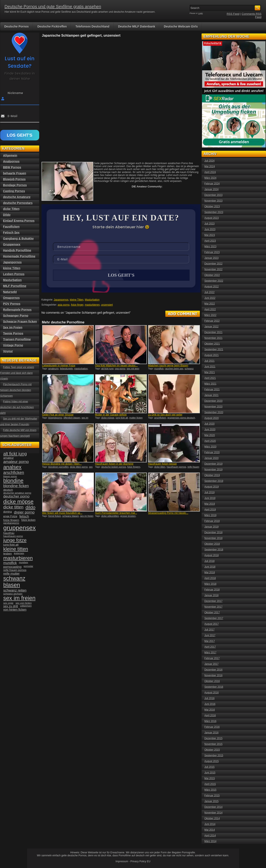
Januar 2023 (212, 258)
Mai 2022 (210, 304)
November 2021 (214, 338)
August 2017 (212, 624)
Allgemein (10, 155)
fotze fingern (134, 467)
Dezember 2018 (214, 532)
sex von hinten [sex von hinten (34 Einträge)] (24, 603)
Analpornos (11, 161)
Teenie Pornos (13, 333)
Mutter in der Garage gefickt (111, 415)
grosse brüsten (128, 516)
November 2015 (214, 744)
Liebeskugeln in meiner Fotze (59, 366)
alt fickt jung (107, 369)
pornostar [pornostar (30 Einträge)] (29, 566)
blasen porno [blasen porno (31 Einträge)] (10, 476)
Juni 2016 (210, 704)
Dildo (7, 215)
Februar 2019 (212, 521)
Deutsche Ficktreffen (52, 26)
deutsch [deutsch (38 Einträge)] (8, 490)
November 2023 (214, 201)
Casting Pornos (14, 191)
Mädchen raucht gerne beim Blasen (168, 366)
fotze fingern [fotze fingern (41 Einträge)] (11, 520)
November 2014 (214, 813)
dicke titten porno (79, 467)
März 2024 (211, 178)
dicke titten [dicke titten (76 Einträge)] (13, 507)
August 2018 (212, 555)
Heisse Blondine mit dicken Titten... (62, 464)
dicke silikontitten (110, 516)
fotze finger (77, 305)
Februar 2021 (212, 390)
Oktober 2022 (212, 275)
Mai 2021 (210, 372)
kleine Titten (77, 300)
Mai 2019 (210, 504)
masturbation (81, 369)
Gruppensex (12, 244)
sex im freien (87, 516)
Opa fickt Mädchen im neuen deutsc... (116, 366)
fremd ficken (55, 516)
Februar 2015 (212, 796)
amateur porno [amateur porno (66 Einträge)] (16, 462)
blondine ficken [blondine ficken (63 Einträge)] (16, 486)
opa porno (120, 369)
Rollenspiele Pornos (17, 310)
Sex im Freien (13, 327)
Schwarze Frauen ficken (20, 322)
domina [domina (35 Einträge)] (8, 512)
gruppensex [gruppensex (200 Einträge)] (20, 528)
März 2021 (211, 384)
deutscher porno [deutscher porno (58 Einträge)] (17, 496)
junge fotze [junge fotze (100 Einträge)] (15, 540)
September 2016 (214, 687)
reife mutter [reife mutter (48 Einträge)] (12, 573)
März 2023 (211, 247)
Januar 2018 (212, 595)
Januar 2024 (212, 189)
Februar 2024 (212, 184)
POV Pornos (12, 304)
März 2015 (211, 790)
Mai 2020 (210, 435)
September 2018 (214, 550)
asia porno (64, 305)
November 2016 (214, 675)
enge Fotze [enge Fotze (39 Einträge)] (10, 516)
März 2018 (211, 584)
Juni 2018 (210, 567)
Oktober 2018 (212, 544)
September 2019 (214, 481)
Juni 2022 (210, 298)
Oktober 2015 (212, 750)
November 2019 (214, 470)
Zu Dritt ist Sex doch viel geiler (165, 415)
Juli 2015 (210, 767)
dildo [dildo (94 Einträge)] (31, 507)
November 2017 (214, 607)
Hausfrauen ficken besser (163, 464)
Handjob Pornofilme (17, 250)
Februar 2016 (212, 727)
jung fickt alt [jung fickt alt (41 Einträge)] (11, 545)
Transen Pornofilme (17, 339)
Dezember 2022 (214, 264)
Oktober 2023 (212, 207)
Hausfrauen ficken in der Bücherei (114, 464)
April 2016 (210, 715)
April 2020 (210, 441)
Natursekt (10, 292)
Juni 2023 (210, 229)
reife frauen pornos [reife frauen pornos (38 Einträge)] (15, 570)
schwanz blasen (71, 516)
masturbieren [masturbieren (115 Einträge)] (18, 558)
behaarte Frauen (15, 173)
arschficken (160, 418)
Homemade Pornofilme (19, 256)
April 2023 (210, 241)
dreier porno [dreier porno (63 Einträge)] (24, 512)
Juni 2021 (210, 367)
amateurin (54, 369)
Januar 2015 (212, 801)
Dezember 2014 (214, 807)
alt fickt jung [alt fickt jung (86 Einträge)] (15, 454)
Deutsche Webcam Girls (181, 26)
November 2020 (214, 407)
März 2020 (211, 447)
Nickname (15, 93)
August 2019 (212, 487)
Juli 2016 (210, 698)
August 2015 (212, 761)
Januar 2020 (212, 458)
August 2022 (212, 287)
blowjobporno (55, 418)
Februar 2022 (212, 321)
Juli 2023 (210, 224)
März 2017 (211, 653)
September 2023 (214, 212)
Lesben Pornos (14, 274)
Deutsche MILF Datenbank (137, 26)
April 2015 (210, 784)
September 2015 (214, 756)
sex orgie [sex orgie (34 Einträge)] (8, 603)
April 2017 (210, 647)
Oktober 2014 (212, 818)
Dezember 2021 (214, 332)
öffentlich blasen (72, 418)
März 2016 (211, 721)
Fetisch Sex (11, 233)
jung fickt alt (122, 418)
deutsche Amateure (17, 197)
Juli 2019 (210, 492)
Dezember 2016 (214, 670)
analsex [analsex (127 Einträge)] (13, 467)
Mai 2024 (210, 166)
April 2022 (210, 309)
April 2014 (210, 836)
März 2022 (211, 315)
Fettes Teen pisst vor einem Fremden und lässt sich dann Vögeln (17, 373)
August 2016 (212, 693)
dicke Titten (11, 209)
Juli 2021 (210, 361)
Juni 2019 (210, 498)
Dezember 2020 (214, 401)
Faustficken (11, 227)
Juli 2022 (210, 292)
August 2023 (212, 218)
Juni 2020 (210, 430)
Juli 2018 (210, 561)
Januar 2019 (212, 527)
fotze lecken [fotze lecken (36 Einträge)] (29, 520)
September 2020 (214, 412)
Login (201, 13)
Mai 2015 (210, 778)
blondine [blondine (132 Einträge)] (13, 481)
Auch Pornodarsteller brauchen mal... (116, 513)
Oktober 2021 (212, 344)
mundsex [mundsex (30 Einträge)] (23, 562)
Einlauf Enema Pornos (19, 221)
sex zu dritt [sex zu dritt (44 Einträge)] (11, 606)
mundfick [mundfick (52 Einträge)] (10, 563)
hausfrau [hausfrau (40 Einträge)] (9, 533)
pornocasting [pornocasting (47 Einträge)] (13, 567)
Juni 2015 (210, 773)
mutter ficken (136, 418)
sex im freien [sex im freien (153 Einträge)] (19, 598)
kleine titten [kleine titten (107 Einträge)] (16, 549)
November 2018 (214, 538)
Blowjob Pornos (15, 179)
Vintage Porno (13, 345)
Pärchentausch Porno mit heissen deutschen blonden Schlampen (16, 390)
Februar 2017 (212, 658)
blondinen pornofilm (58, 467)
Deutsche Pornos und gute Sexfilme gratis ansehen (53, 7)
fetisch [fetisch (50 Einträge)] (24, 517)
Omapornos (12, 298)
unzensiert (107, 305)
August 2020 (212, 418)
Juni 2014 (210, 824)
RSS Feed (233, 14)
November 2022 (214, 269)
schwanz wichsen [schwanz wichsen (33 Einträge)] (13, 594)
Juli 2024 (210, 161)
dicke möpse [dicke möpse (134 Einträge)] (19, 502)
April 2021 (210, 378)
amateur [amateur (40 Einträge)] (9, 458)
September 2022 (214, 281)
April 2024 (210, 172)
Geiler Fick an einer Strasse (58, 415)
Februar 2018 (212, 590)
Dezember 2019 (214, 464)
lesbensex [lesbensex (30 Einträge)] (19, 553)
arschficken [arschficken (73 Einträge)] (14, 473)
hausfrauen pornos (177, 467)
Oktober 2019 (212, 475)
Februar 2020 (212, 452)
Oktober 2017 (212, 613)
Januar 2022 (212, 327)
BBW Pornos (12, 167)
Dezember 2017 (214, 601)
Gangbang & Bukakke (19, 238)
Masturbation (92, 300)
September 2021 (214, 349)
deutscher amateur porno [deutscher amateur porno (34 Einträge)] (17, 493)
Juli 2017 (210, 630)
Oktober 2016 (212, 681)
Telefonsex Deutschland (92, 26)
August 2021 (212, 355)
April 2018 (210, 578)
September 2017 (214, 618)
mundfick (159, 369)
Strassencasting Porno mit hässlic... (168, 513)
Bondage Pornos (15, 185)
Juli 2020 (210, 424)
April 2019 (210, 510)
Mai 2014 (210, 830)
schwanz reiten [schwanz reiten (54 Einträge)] (15, 590)
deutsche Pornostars (18, 203)
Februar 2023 (212, 252)
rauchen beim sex (174, 369)
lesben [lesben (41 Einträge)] (8, 554)
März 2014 (211, 841)
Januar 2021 (212, 395)
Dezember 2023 (214, 195)
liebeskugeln (66, 369)
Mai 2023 (210, 235)
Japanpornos (61, 300)
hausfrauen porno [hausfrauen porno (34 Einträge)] (13, 536)
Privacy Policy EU (140, 861)
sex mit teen (133, 369)
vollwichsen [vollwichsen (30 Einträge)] (26, 606)
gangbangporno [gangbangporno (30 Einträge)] (11, 523)
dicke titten (160, 467)
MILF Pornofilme (15, 286)
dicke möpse (108, 418)
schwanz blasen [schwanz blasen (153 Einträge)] (14, 582)
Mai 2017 (210, 641)
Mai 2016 (210, 710)
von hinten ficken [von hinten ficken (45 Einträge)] (15, 610)
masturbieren (92, 305)
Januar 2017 (212, 664)
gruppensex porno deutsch (181, 418)
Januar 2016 (212, 733)
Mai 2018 (210, 573)
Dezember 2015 (214, 738)
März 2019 (211, 515)
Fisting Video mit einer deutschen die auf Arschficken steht (17, 407)
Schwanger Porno (16, 316)
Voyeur (8, 351)
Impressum (122, 861)
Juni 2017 (210, 635)
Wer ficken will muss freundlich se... (62, 513)
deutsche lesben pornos (114, 467)
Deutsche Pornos (17, 26)
